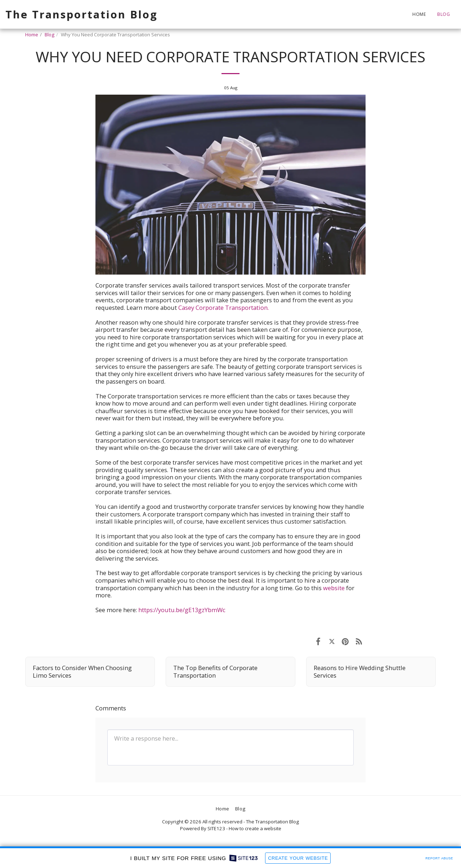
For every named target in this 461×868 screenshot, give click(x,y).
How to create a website (255, 828)
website (333, 588)
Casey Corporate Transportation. (223, 308)
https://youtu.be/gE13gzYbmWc (182, 610)
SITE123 (216, 828)
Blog (50, 35)
